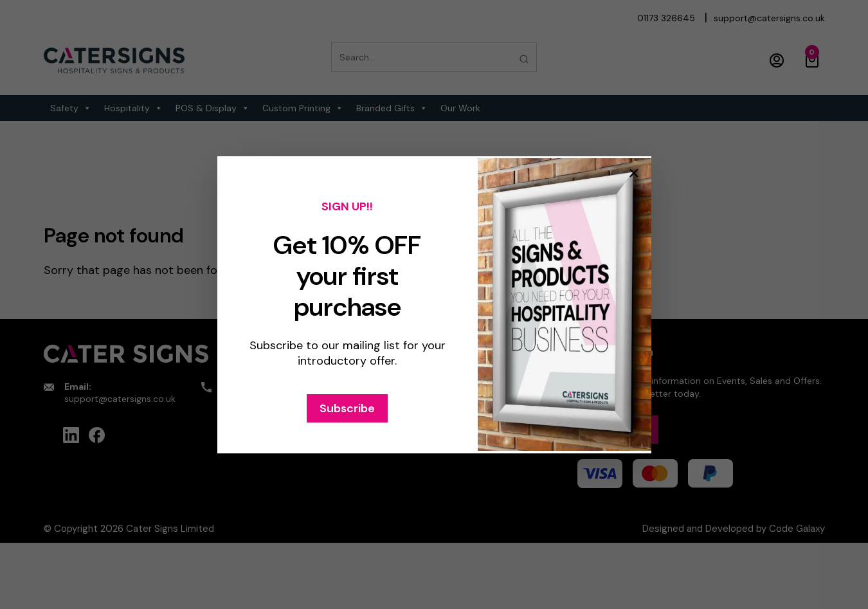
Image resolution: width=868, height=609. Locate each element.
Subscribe (347, 408)
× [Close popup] (634, 173)
